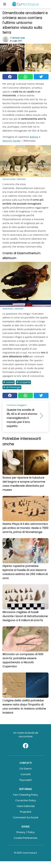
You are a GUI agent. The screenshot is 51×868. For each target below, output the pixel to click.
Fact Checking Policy (26, 795)
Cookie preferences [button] (26, 838)
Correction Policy (26, 800)
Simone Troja (18, 38)
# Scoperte (23, 382)
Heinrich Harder (12, 141)
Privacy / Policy (26, 832)
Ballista (34, 137)
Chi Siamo (26, 769)
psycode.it (26, 780)
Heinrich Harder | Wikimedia (14, 179)
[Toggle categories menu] (5, 4)
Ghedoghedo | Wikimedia (13, 308)
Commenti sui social (26, 817)
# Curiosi (9, 382)
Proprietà (26, 812)
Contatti (26, 774)
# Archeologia (12, 387)
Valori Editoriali (26, 806)
